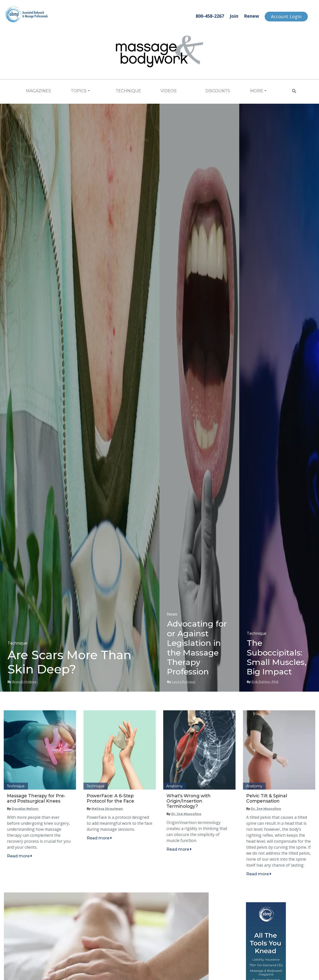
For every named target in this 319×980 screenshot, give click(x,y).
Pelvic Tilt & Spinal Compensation (267, 798)
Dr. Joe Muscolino (186, 814)
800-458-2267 (210, 16)
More (257, 91)
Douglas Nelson (25, 809)
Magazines (38, 91)
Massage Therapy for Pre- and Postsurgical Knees (36, 798)
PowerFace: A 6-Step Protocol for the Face (110, 798)
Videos (168, 91)
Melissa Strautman (107, 809)
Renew (251, 16)
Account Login (286, 16)
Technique (128, 91)
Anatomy (174, 786)
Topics (79, 91)
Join (234, 16)
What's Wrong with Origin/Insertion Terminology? (189, 801)
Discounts (218, 91)
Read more (20, 856)
